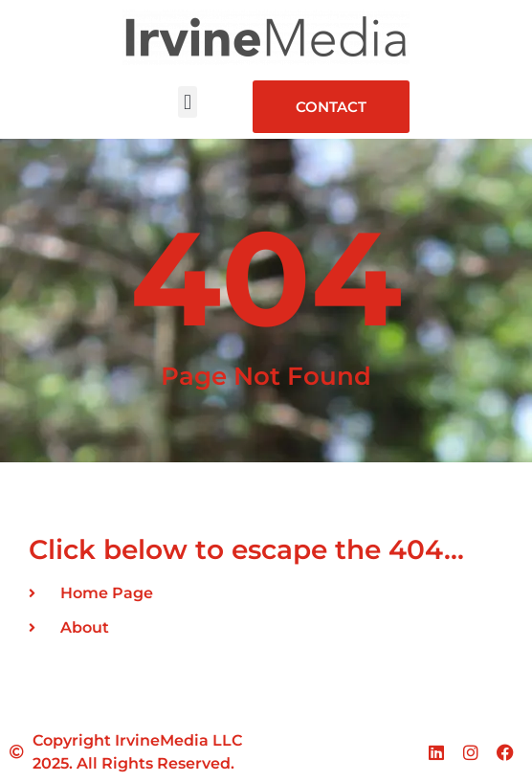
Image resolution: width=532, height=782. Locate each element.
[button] (187, 102)
